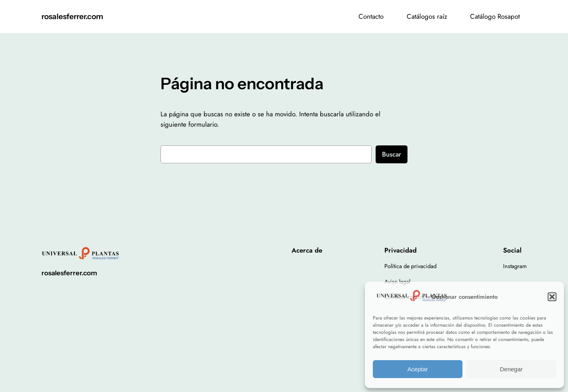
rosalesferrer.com (72, 16)
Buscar (392, 154)
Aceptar (418, 369)
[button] (552, 297)
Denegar (511, 369)
